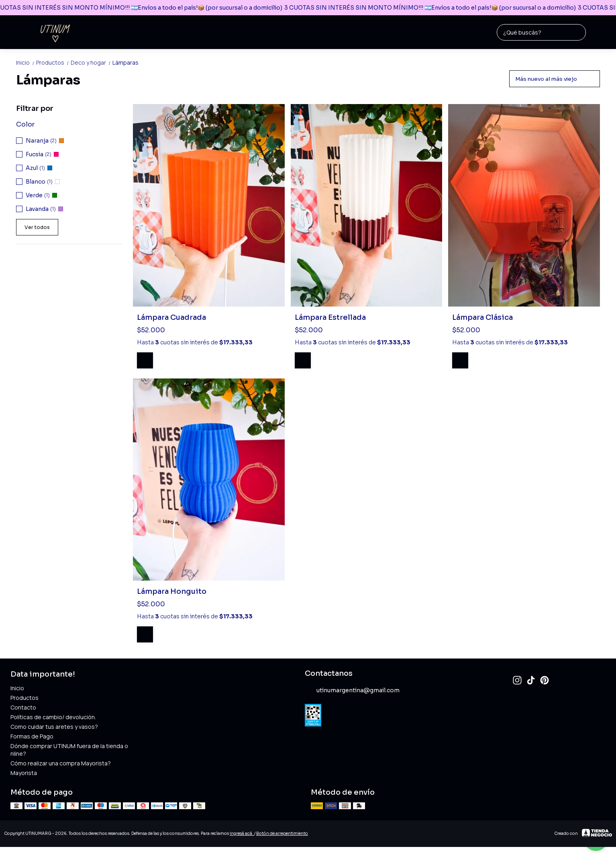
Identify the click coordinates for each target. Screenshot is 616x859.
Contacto (23, 707)
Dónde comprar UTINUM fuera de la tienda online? (69, 750)
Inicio (26, 62)
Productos (53, 62)
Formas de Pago (32, 736)
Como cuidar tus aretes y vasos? (54, 727)
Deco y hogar (92, 62)
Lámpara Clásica (482, 317)
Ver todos (37, 227)
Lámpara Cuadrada (171, 317)
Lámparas (125, 62)
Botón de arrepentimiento (282, 833)
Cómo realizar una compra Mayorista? (61, 763)
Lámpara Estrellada (330, 317)
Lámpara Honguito (172, 591)
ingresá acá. (242, 833)
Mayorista (24, 773)
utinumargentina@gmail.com (352, 690)
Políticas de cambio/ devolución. (53, 717)
